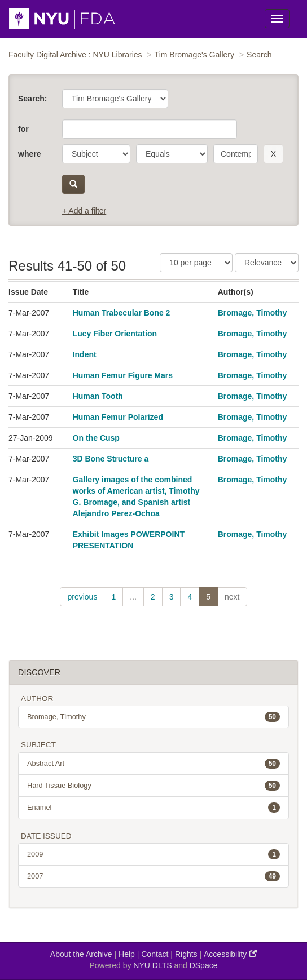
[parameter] (96, 154)
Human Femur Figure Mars (123, 375)
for (23, 129)
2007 (153, 876)
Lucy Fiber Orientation (115, 334)
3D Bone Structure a (111, 459)
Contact (155, 954)
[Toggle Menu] (277, 19)
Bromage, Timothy (253, 313)
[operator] (172, 154)
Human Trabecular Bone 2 (122, 313)
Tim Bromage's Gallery (194, 55)
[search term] (236, 154)
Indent (85, 354)
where (29, 154)
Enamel (153, 808)
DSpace (204, 965)
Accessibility (230, 954)
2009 (153, 854)
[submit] (73, 184)
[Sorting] (267, 263)
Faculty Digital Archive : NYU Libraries (75, 55)
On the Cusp (96, 438)
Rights (186, 954)
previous (82, 597)
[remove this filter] (273, 154)
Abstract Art (153, 764)
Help (127, 954)
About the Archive (81, 954)
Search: (32, 99)
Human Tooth (98, 396)
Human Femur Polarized (118, 417)
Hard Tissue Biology (153, 786)
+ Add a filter (84, 211)
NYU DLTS (152, 965)
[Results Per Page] (196, 263)
